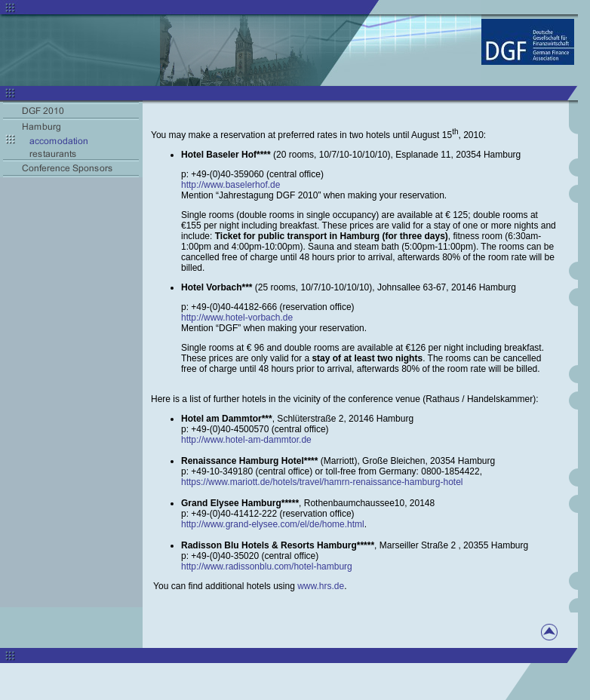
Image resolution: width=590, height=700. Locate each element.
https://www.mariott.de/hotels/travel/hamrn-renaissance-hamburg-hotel (322, 482)
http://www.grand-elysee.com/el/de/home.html (273, 524)
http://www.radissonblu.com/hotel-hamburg (267, 566)
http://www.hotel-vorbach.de (237, 318)
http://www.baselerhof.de (230, 185)
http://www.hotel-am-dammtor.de (246, 440)
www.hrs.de (321, 586)
